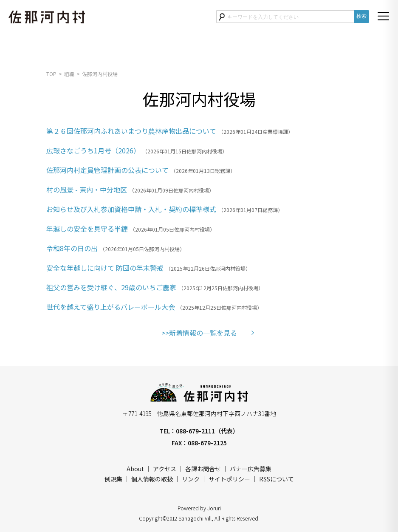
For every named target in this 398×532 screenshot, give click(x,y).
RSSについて (277, 479)
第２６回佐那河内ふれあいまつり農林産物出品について (131, 131)
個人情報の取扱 (152, 479)
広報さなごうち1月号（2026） (93, 150)
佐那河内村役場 (100, 74)
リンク (191, 479)
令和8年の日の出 (72, 248)
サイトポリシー (229, 479)
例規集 (113, 479)
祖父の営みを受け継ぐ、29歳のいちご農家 (111, 287)
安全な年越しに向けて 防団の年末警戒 (105, 268)
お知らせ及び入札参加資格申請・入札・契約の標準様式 (131, 209)
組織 (69, 74)
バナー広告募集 (251, 469)
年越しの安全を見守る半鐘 (87, 229)
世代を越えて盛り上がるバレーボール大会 (111, 307)
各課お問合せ (203, 469)
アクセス (165, 469)
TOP (51, 74)
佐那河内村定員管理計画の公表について (107, 170)
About (135, 469)
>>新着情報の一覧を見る (199, 333)
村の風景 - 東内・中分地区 (87, 190)
